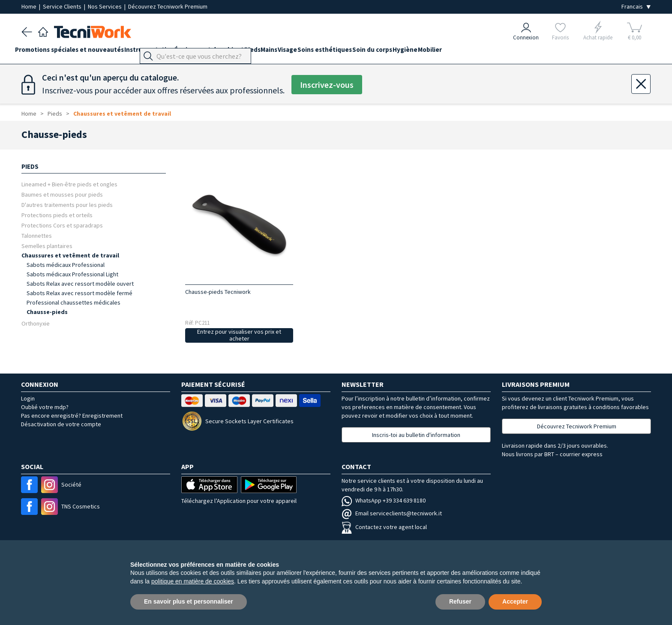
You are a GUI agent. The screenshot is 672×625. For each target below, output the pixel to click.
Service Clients (63, 6)
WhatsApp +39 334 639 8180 (384, 500)
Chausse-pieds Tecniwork (218, 292)
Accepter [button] (515, 601)
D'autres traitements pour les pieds (67, 205)
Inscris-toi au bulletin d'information (416, 435)
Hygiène (463, 52)
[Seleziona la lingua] (636, 7)
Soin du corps (424, 52)
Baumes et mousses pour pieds (62, 194)
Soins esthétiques (370, 52)
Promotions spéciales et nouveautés (76, 52)
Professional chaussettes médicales (73, 302)
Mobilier (495, 52)
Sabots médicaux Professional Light (72, 274)
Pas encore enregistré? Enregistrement (72, 416)
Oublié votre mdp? (45, 407)
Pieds (278, 52)
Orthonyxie (36, 323)
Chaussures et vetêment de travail (122, 114)
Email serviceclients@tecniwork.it (392, 513)
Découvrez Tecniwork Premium (168, 6)
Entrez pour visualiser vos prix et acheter (239, 335)
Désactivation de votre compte (61, 424)
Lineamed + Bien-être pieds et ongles (69, 184)
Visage (326, 52)
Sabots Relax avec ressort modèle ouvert (80, 284)
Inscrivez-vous (327, 85)
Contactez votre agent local (384, 527)
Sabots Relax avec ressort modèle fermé (79, 293)
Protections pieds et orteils (57, 215)
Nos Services (105, 6)
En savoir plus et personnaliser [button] (189, 601)
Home (30, 6)
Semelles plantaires (47, 246)
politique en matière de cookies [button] (193, 581)
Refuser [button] (460, 601)
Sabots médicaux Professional (66, 265)
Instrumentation (162, 52)
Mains (301, 52)
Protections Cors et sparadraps (62, 225)
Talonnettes (37, 235)
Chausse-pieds (47, 312)
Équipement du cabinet (228, 52)
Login (28, 398)
